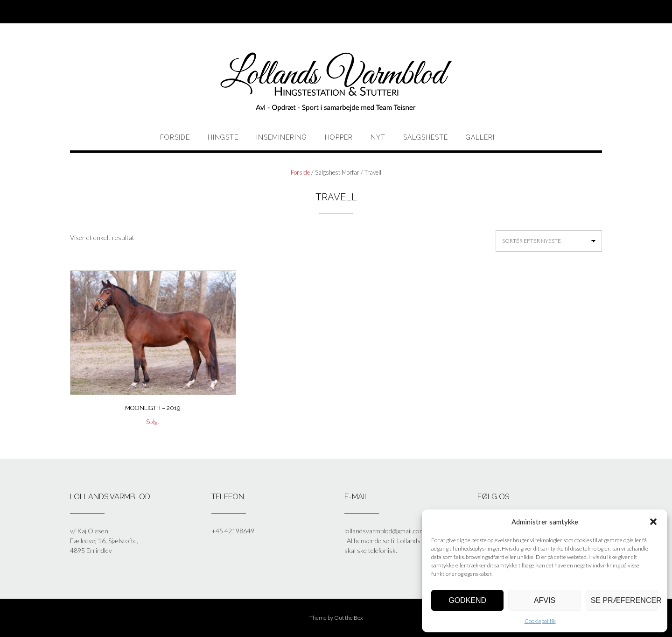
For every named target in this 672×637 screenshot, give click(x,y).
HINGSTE (223, 137)
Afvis (545, 600)
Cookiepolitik (540, 621)
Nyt (378, 137)
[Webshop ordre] (549, 241)
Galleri (480, 137)
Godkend (467, 600)
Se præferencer (624, 600)
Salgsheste (426, 137)
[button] (653, 522)
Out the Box (349, 618)
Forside (175, 137)
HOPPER (339, 137)
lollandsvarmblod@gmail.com (385, 531)
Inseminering (282, 137)
